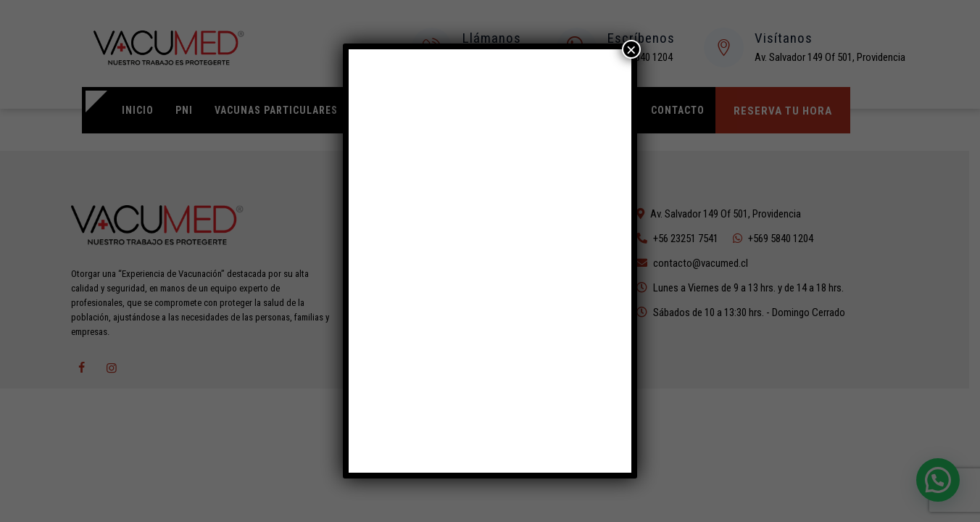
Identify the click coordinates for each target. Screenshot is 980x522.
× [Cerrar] (631, 49)
